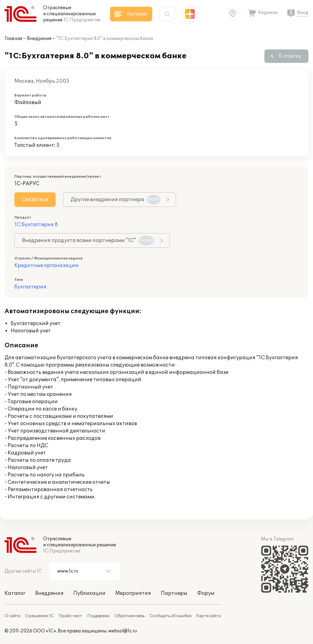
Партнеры (174, 593)
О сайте (12, 616)
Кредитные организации (46, 266)
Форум (206, 593)
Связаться (35, 200)
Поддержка (98, 616)
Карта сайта (208, 616)
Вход (303, 13)
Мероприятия (133, 593)
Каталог (15, 593)
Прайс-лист (70, 616)
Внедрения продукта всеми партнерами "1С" (88, 241)
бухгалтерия (30, 287)
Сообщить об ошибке (170, 616)
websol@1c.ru (123, 631)
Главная (13, 39)
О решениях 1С (39, 616)
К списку (290, 56)
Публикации (89, 593)
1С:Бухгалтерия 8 (36, 225)
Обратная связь (129, 616)
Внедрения (39, 39)
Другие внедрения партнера (116, 200)
